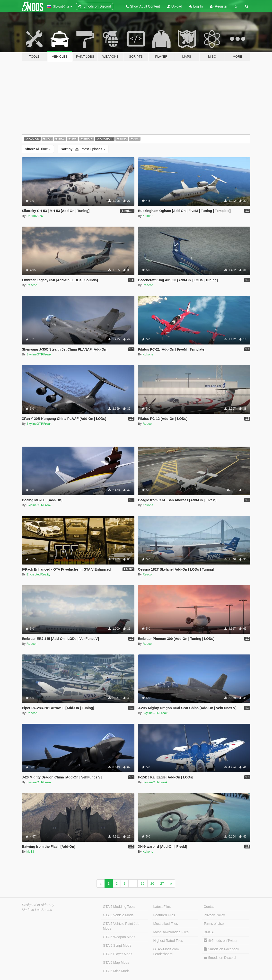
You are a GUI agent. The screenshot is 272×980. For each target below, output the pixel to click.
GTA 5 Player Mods (117, 954)
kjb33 (30, 852)
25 (142, 883)
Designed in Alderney (38, 905)
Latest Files (162, 907)
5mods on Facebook (221, 949)
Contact (210, 907)
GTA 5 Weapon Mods (119, 937)
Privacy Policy (214, 915)
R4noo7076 (35, 216)
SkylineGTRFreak (39, 354)
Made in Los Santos (37, 910)
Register (219, 6)
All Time (38, 149)
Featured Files (164, 915)
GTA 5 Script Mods (117, 945)
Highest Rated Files (168, 941)
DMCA (209, 932)
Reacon (32, 285)
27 (162, 883)
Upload (175, 6)
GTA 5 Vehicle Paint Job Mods (121, 926)
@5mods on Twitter (221, 941)
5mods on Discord (220, 958)
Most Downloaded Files (171, 932)
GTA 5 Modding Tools (119, 907)
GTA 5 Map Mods (116, 962)
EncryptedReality (38, 574)
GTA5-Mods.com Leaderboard (166, 952)
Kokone (148, 216)
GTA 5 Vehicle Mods (118, 915)
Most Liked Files (166, 924)
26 (152, 883)
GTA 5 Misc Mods (116, 971)
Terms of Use (214, 924)
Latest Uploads (83, 149)
